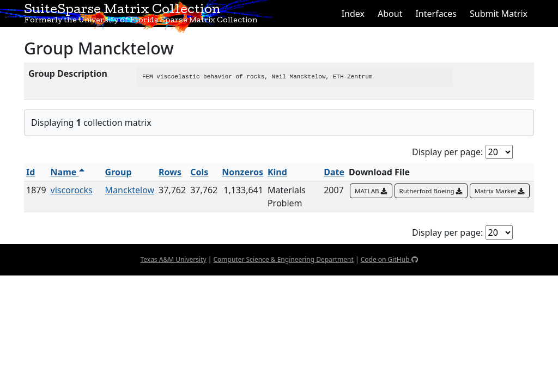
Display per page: (447, 152)
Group (119, 172)
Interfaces (436, 14)
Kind (277, 172)
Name (68, 172)
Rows (170, 172)
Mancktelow (130, 190)
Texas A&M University (173, 259)
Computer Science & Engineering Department (283, 259)
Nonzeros (242, 172)
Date (334, 172)
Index (353, 14)
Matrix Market (500, 191)
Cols (199, 172)
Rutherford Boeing (431, 191)
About (390, 14)
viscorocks (72, 190)
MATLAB (371, 191)
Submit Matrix (499, 14)
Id (31, 172)
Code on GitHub (389, 259)
